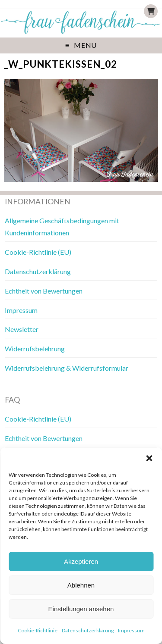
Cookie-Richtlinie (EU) (38, 252)
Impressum (131, 630)
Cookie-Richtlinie (38, 630)
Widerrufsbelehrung (35, 349)
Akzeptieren (81, 561)
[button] (149, 458)
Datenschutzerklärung (88, 630)
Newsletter (22, 329)
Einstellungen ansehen (81, 609)
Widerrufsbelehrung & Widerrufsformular (67, 368)
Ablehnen (81, 585)
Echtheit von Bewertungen (44, 291)
